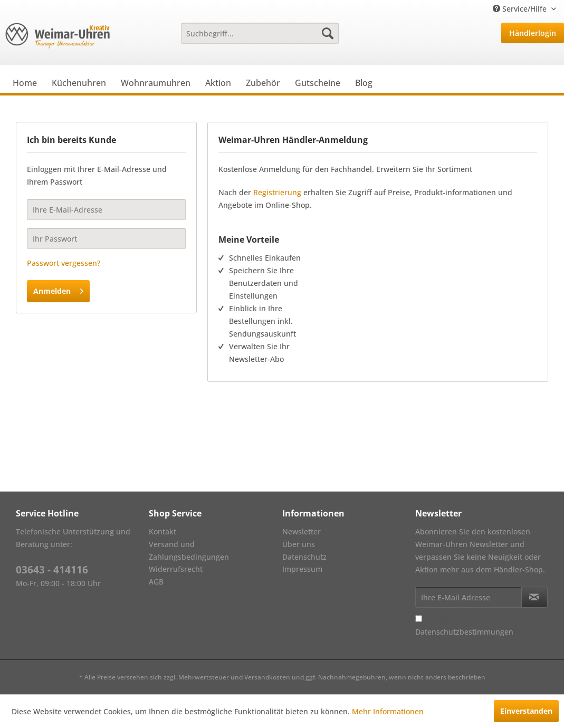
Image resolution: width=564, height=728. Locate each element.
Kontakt (162, 531)
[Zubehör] (263, 83)
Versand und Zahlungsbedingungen (189, 550)
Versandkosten (267, 677)
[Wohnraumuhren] (156, 83)
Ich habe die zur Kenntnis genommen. (471, 632)
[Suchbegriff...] (260, 33)
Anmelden (58, 289)
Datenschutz (304, 557)
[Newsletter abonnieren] (534, 597)
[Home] (25, 83)
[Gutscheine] (318, 83)
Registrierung (277, 192)
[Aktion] (218, 83)
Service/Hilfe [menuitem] (521, 9)
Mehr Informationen (388, 711)
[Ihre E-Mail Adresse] (469, 597)
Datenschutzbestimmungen (464, 632)
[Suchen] (328, 33)
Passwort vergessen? (64, 263)
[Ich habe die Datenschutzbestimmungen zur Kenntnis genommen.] (419, 619)
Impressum (302, 569)
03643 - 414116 (52, 570)
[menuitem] (260, 33)
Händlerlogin (533, 33)
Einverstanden (526, 711)
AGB (156, 582)
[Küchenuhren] (79, 83)
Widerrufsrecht (176, 569)
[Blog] (364, 83)
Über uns (299, 544)
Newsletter (302, 531)
